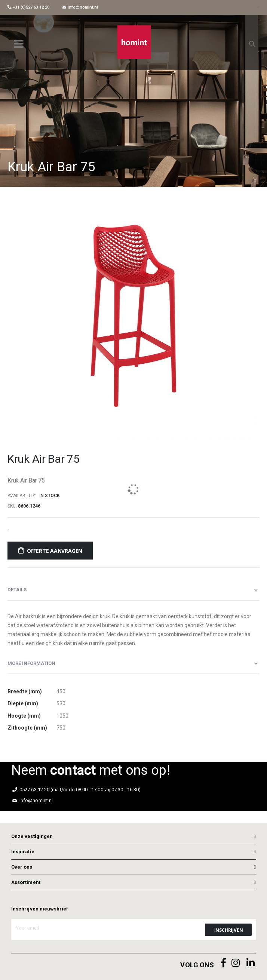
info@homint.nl (80, 7)
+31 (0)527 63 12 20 (28, 7)
